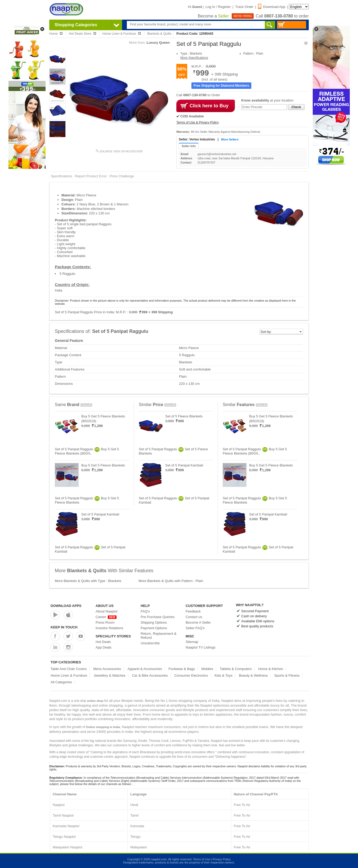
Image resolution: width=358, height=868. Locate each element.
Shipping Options (154, 622)
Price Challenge (122, 176)
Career (106, 617)
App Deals (104, 647)
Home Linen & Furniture (69, 675)
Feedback (193, 611)
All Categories (61, 682)
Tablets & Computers (236, 669)
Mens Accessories (107, 669)
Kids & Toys (223, 675)
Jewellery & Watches (110, 675)
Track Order (244, 7)
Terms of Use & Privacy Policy (198, 122)
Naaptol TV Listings (201, 647)
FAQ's (145, 611)
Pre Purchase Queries (158, 617)
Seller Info (189, 146)
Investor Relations (109, 628)
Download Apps (66, 606)
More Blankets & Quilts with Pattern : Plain (171, 581)
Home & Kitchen (271, 669)
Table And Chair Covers (69, 669)
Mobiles (207, 669)
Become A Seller (198, 622)
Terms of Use (202, 859)
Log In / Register (218, 7)
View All (86, 405)
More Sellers (230, 139)
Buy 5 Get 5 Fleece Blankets (103, 465)
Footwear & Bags (182, 669)
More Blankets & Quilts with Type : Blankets (88, 581)
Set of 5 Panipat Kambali (100, 514)
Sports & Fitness (287, 675)
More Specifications (194, 58)
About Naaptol (106, 611)
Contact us (194, 617)
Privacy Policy (222, 859)
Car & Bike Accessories (150, 675)
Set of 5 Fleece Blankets (184, 416)
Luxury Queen (158, 43)
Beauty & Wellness (253, 675)
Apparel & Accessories (145, 669)
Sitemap (192, 642)
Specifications (61, 176)
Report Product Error (91, 176)
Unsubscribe (150, 643)
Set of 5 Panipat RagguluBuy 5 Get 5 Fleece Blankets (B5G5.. (87, 451)
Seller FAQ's (195, 628)
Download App (272, 7)
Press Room (105, 622)
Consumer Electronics (191, 675)
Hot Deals (103, 642)
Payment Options (154, 628)
